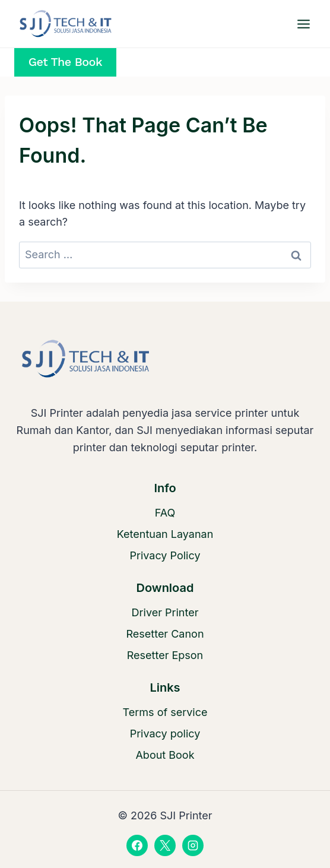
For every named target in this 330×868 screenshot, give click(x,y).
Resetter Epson (165, 655)
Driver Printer (165, 612)
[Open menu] (303, 24)
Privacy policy (165, 734)
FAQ (165, 513)
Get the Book (65, 62)
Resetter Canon (165, 634)
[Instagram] (193, 845)
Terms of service (165, 712)
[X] (165, 845)
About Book (165, 755)
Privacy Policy (165, 555)
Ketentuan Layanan (165, 534)
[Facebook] (137, 845)
